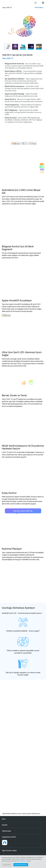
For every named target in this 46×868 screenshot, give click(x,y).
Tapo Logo (21, 3)
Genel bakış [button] (39, 7)
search (36, 3)
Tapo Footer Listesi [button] (9, 850)
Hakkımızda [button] (6, 831)
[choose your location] (43, 3)
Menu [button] (3, 3)
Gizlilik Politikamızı (22, 861)
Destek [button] (5, 825)
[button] (5, 843)
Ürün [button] (4, 819)
